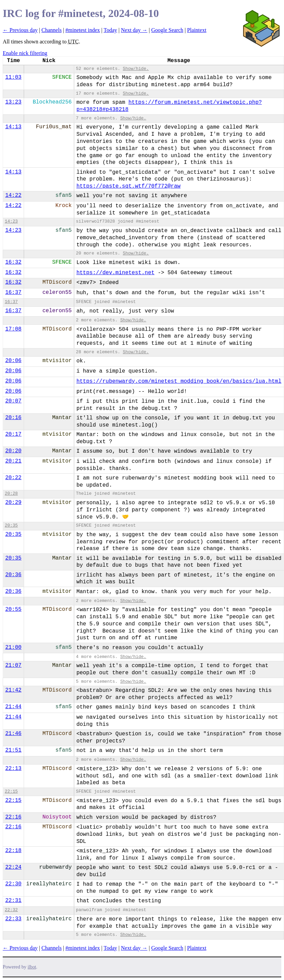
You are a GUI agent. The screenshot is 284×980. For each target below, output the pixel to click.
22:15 (11, 791)
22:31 (13, 901)
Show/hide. (136, 69)
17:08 (13, 329)
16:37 (13, 293)
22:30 (13, 884)
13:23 (13, 102)
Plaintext (197, 30)
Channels (52, 30)
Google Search (167, 30)
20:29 (13, 503)
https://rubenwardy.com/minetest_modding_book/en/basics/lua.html (179, 381)
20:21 (13, 461)
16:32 (13, 262)
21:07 (13, 665)
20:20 (13, 451)
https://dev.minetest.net (115, 273)
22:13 (13, 769)
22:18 (13, 851)
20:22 (13, 478)
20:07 (13, 401)
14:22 (13, 195)
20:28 (11, 494)
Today (110, 30)
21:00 (13, 647)
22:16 (13, 817)
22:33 (13, 919)
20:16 (13, 418)
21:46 (13, 734)
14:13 (13, 127)
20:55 (13, 609)
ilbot (32, 967)
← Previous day (20, 30)
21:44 (13, 707)
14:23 (11, 221)
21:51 (13, 750)
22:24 (13, 867)
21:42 (13, 690)
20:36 (13, 575)
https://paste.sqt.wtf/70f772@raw (128, 186)
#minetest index (83, 30)
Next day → (134, 30)
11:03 (13, 77)
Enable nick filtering (25, 53)
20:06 (13, 361)
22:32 (11, 910)
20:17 (13, 434)
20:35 (11, 525)
